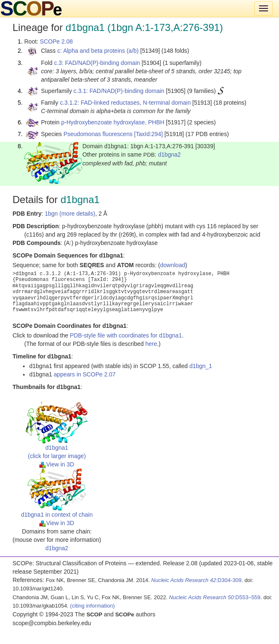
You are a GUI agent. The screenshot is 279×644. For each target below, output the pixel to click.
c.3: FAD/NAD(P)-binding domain (97, 63)
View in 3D (57, 464)
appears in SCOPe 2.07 (84, 374)
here (151, 344)
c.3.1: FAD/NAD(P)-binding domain (119, 91)
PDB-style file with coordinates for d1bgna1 (126, 335)
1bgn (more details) (70, 214)
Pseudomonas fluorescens (98, 134)
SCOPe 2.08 (56, 41)
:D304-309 (197, 580)
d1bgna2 (170, 155)
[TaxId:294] (149, 134)
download (173, 265)
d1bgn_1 (201, 366)
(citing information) (92, 606)
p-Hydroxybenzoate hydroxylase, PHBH (113, 122)
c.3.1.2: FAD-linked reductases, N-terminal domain (125, 103)
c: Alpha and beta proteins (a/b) (98, 51)
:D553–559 (215, 597)
